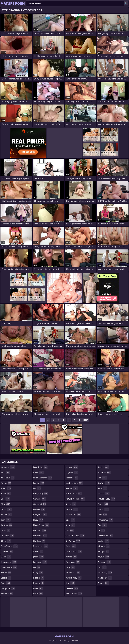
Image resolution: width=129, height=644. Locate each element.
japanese (40, 562)
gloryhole (40, 515)
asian (6, 488)
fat (37, 488)
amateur (8, 467)
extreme (7, 594)
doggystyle (9, 562)
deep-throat (9, 546)
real (70, 583)
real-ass (72, 588)
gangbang (41, 494)
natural (72, 509)
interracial (41, 546)
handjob (40, 530)
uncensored (105, 536)
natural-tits (73, 515)
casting (7, 525)
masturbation (74, 483)
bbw (6, 504)
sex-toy (104, 483)
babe (6, 494)
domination (9, 567)
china (6, 541)
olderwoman (74, 551)
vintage (103, 551)
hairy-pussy (41, 525)
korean (39, 583)
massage (72, 478)
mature (72, 488)
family (39, 483)
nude (70, 525)
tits (102, 525)
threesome (105, 520)
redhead (104, 472)
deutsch (7, 551)
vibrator (104, 546)
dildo (6, 557)
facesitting (40, 467)
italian (38, 551)
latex (38, 588)
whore (103, 583)
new (70, 520)
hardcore (40, 536)
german (40, 499)
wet (102, 567)
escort (6, 578)
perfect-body (73, 578)
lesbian (72, 467)
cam (6, 520)
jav (37, 567)
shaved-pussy (106, 499)
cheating (7, 536)
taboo (103, 504)
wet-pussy (105, 573)
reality (103, 467)
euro (6, 583)
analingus (8, 478)
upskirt (103, 541)
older (71, 546)
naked (71, 504)
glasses (39, 509)
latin (38, 594)
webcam (104, 562)
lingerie (72, 472)
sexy (102, 488)
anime (6, 483)
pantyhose (73, 562)
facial (38, 472)
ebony (6, 573)
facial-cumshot (43, 478)
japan (38, 557)
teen (102, 515)
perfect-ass (73, 573)
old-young (73, 541)
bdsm (6, 509)
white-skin (105, 578)
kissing (39, 578)
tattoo (103, 509)
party (70, 567)
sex (102, 478)
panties (71, 557)
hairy (38, 520)
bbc (5, 499)
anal (6, 472)
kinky (38, 573)
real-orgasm (74, 594)
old (70, 530)
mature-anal (74, 494)
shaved (104, 494)
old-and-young (75, 536)
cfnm (6, 530)
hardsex (39, 541)
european (8, 588)
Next (86, 420)
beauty (6, 515)
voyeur (103, 557)
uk (102, 530)
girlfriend (40, 504)
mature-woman (75, 499)
